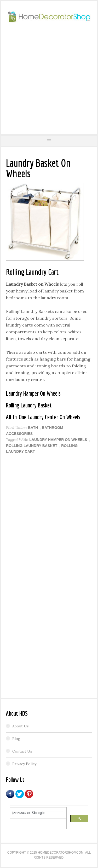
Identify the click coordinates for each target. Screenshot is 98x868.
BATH (33, 428)
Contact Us (22, 751)
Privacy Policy (24, 764)
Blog (16, 739)
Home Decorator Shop (49, 17)
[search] (38, 813)
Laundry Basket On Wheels (38, 168)
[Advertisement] (49, 78)
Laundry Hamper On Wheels (58, 440)
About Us (21, 726)
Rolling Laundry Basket (32, 446)
